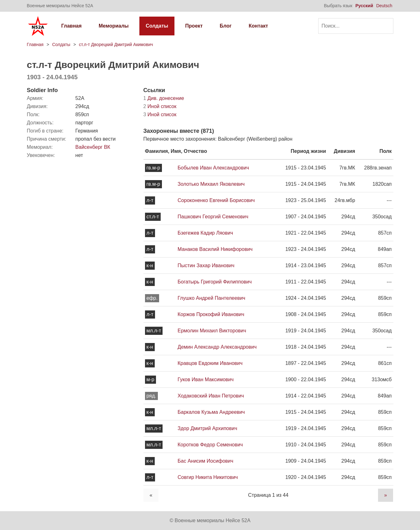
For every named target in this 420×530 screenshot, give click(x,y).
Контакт (258, 26)
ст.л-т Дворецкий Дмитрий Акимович (116, 44)
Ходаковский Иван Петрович (211, 396)
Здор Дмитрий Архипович (207, 428)
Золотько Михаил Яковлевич (211, 184)
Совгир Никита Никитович (208, 477)
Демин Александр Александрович (217, 347)
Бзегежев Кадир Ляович (205, 233)
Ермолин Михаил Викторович (212, 331)
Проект (194, 26)
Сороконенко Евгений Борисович (216, 200)
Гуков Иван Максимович (206, 379)
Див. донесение (164, 98)
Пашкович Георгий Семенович (213, 217)
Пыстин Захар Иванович (206, 265)
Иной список (160, 106)
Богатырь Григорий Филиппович (215, 282)
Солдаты (157, 26)
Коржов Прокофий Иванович (211, 314)
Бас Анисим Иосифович (205, 461)
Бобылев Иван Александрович (213, 168)
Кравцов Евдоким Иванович (210, 363)
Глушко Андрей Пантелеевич (211, 298)
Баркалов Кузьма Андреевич (211, 412)
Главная (72, 26)
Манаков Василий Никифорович (215, 249)
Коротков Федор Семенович (210, 445)
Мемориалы (114, 26)
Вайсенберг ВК (93, 147)
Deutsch (384, 6)
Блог (226, 26)
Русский (364, 6)
